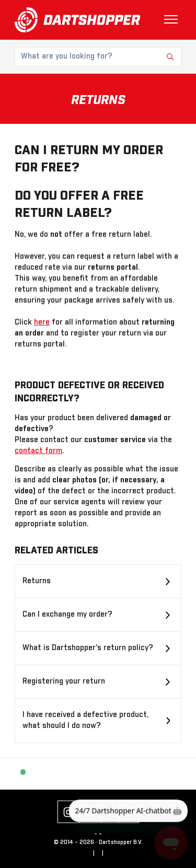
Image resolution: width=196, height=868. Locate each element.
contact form (38, 451)
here (42, 322)
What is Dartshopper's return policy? (88, 648)
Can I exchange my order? (67, 615)
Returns (37, 581)
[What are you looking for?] (98, 57)
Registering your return (64, 681)
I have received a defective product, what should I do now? (85, 720)
